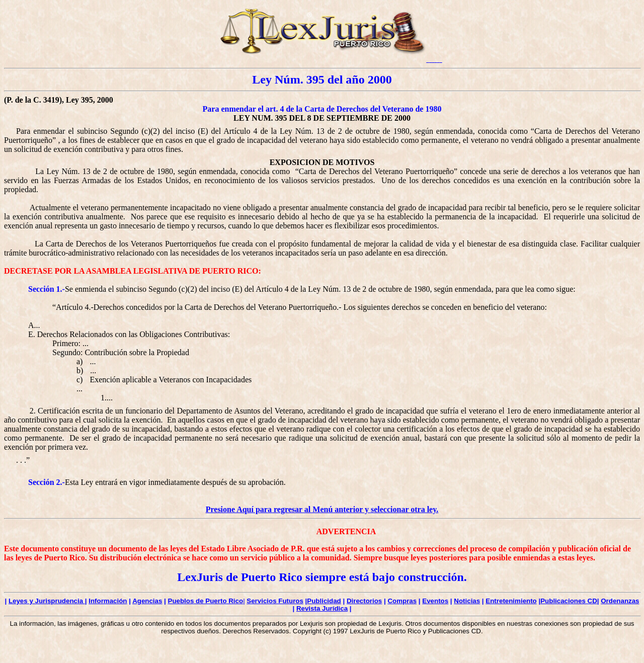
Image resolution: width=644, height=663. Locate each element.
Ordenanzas (620, 601)
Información (108, 601)
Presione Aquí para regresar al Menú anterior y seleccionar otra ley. (322, 509)
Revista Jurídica (322, 608)
